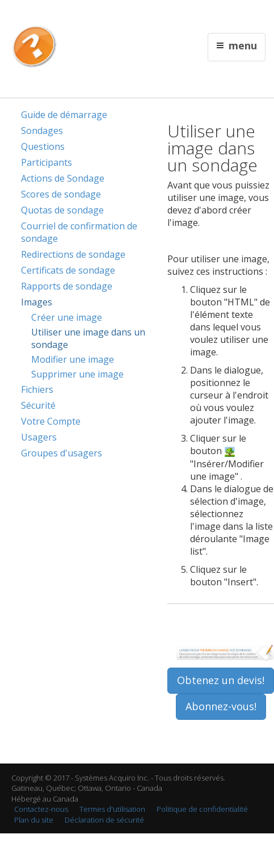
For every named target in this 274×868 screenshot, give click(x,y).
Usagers (39, 437)
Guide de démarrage (64, 115)
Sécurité (38, 405)
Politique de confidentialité (202, 809)
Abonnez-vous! (221, 706)
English (101, 15)
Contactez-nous (41, 809)
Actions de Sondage (63, 178)
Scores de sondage (61, 194)
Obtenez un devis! (221, 680)
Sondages (42, 131)
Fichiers (37, 389)
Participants (47, 162)
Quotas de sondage (62, 210)
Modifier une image (73, 359)
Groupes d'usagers (62, 453)
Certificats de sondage (68, 270)
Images (37, 302)
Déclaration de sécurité (104, 820)
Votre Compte (51, 421)
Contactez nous (140, 15)
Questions (43, 146)
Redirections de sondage (73, 254)
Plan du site (34, 820)
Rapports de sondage (67, 286)
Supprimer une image (77, 374)
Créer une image (67, 317)
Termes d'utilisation (112, 809)
